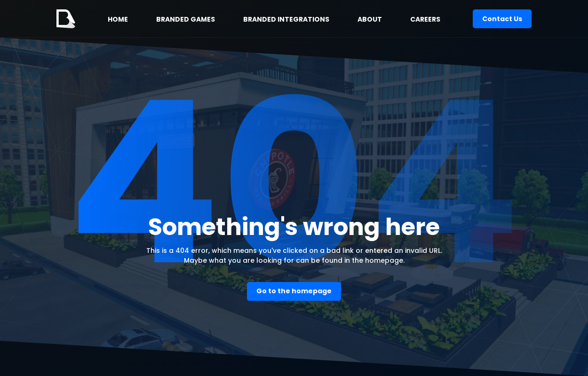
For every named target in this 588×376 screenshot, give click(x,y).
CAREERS (425, 19)
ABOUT (370, 19)
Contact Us (502, 19)
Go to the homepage (294, 291)
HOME (118, 19)
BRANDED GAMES (186, 19)
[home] (66, 19)
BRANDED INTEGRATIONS (286, 19)
